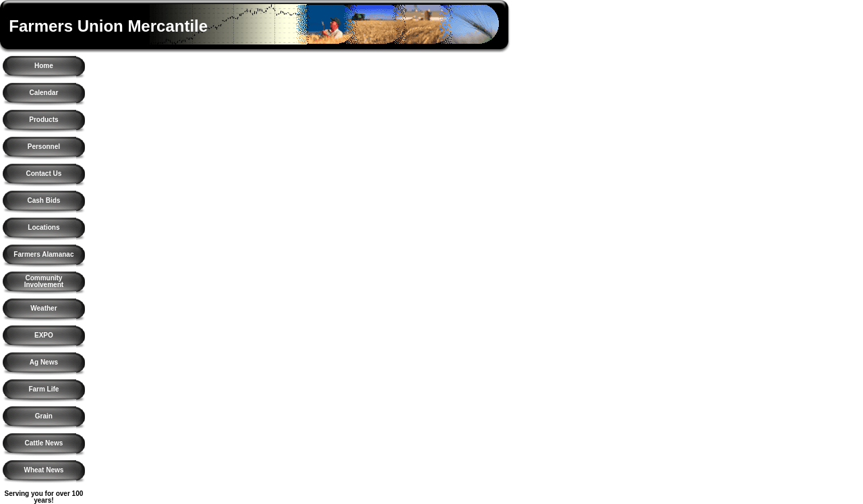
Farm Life (43, 389)
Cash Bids (43, 200)
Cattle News (44, 443)
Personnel (44, 147)
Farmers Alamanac (43, 254)
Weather (43, 308)
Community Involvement (44, 281)
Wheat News (43, 470)
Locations (43, 227)
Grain (44, 416)
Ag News (44, 362)
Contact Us (44, 174)
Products (43, 120)
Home (44, 66)
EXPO (44, 335)
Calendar (44, 93)
